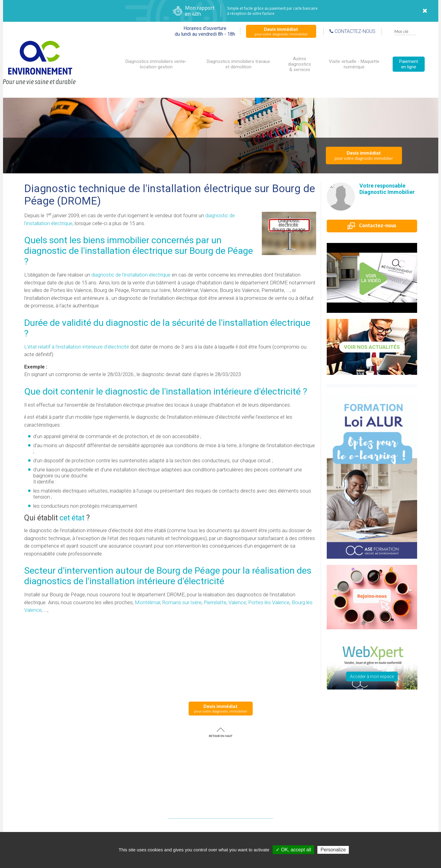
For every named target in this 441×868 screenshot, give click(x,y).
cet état (72, 518)
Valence (237, 602)
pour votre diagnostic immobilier (281, 31)
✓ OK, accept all (293, 850)
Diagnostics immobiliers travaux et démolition (238, 64)
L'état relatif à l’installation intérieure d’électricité (77, 347)
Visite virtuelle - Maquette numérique (354, 64)
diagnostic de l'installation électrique (131, 275)
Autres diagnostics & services (300, 64)
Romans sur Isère (182, 602)
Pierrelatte (215, 602)
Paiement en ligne (409, 64)
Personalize (333, 850)
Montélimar (148, 602)
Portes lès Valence (269, 602)
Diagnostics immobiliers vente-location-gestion (156, 64)
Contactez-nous (372, 225)
